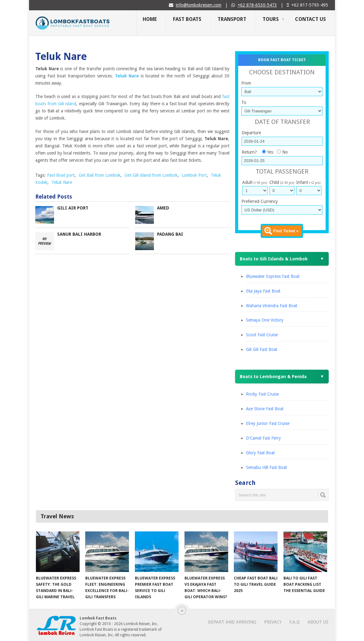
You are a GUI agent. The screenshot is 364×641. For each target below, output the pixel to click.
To (244, 102)
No (285, 152)
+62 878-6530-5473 (257, 5)
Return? (249, 152)
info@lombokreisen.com (199, 5)
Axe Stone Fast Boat (265, 409)
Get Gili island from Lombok (151, 175)
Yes (270, 152)
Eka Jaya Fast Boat (263, 291)
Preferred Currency (260, 201)
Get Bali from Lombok (100, 175)
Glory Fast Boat (260, 453)
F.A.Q (295, 622)
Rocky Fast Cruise (262, 394)
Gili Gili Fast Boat (262, 349)
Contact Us (310, 19)
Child (282, 182)
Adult (254, 182)
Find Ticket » (286, 231)
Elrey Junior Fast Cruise (268, 423)
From (246, 83)
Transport (232, 19)
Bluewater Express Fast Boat (273, 276)
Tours (271, 19)
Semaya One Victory (265, 320)
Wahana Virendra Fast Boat (272, 306)
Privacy (273, 622)
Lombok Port (194, 175)
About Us (318, 622)
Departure (251, 133)
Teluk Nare (62, 182)
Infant (308, 182)
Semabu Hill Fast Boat (266, 467)
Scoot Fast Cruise (262, 335)
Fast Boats (187, 19)
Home (150, 19)
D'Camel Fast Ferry (263, 438)
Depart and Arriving (232, 622)
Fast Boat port (61, 175)
